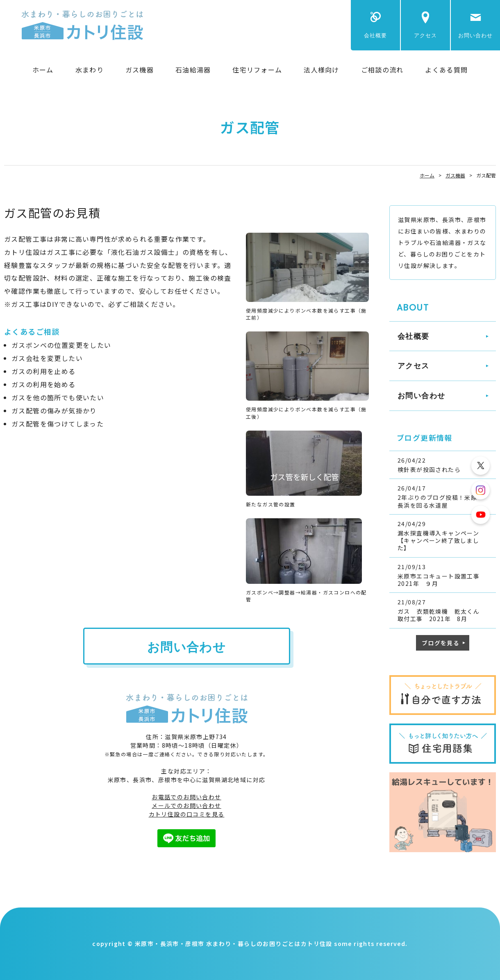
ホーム (43, 70)
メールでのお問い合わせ (186, 805)
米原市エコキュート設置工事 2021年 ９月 (445, 580)
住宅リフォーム (257, 70)
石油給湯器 (193, 70)
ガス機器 (140, 70)
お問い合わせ (475, 35)
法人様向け (321, 70)
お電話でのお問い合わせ (186, 797)
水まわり (90, 70)
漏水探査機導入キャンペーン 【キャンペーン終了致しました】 (442, 540)
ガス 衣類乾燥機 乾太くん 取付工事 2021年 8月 (442, 615)
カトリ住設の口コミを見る (187, 814)
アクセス (425, 35)
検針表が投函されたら (429, 470)
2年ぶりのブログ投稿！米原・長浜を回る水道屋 (441, 501)
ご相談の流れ (382, 70)
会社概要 (375, 35)
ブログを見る (441, 643)
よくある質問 (446, 70)
